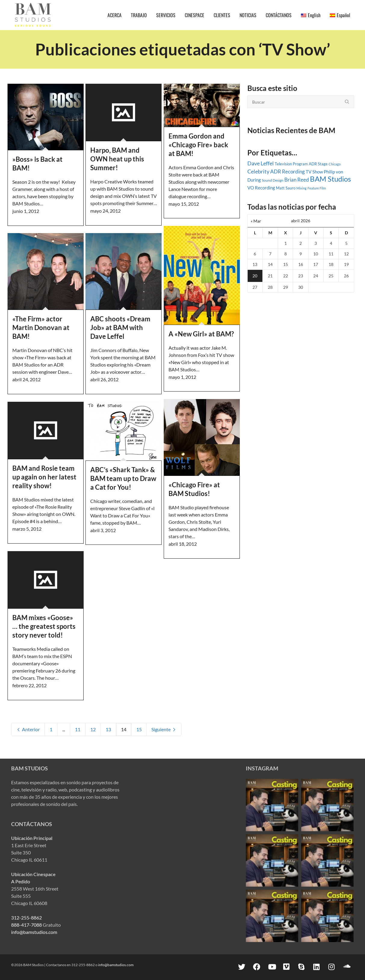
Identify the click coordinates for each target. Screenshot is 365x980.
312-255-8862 (26, 918)
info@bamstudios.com (34, 932)
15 (139, 729)
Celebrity (258, 171)
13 (108, 729)
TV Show (314, 172)
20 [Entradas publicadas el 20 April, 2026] (255, 276)
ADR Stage (318, 164)
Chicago (335, 164)
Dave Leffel (261, 163)
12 (93, 729)
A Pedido (21, 881)
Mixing (302, 188)
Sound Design (273, 180)
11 (78, 729)
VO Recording (261, 188)
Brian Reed (297, 180)
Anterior (28, 729)
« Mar (256, 221)
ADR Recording (288, 172)
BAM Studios (330, 179)
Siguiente (164, 729)
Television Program (291, 164)
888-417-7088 (26, 925)
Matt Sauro (286, 188)
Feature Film (317, 188)
